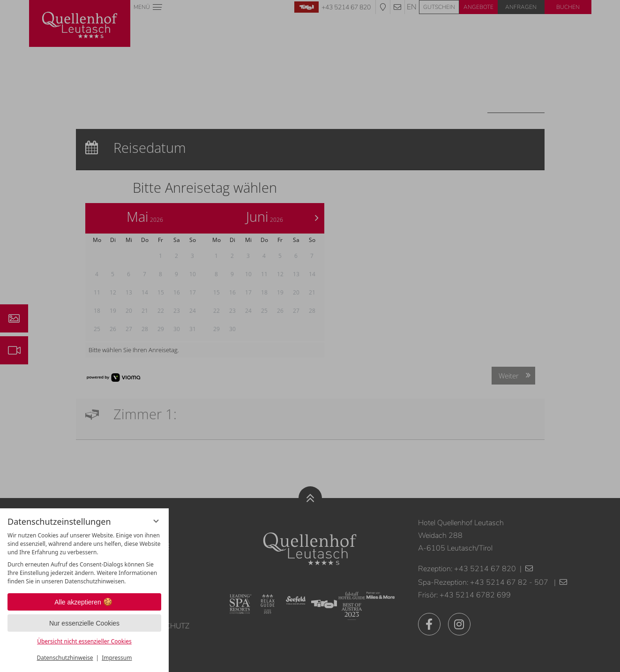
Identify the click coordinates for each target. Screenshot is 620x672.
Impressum (117, 658)
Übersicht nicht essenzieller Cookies (84, 641)
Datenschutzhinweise (65, 658)
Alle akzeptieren (84, 602)
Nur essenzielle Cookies (84, 623)
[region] (84, 559)
